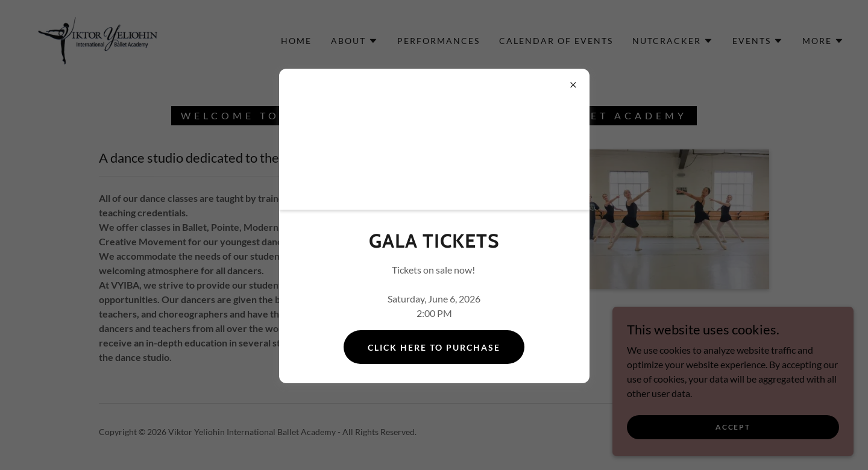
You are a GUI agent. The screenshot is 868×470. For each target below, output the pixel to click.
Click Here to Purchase (434, 347)
